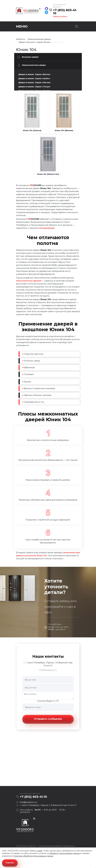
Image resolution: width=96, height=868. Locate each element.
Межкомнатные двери (32, 65)
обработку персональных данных (65, 853)
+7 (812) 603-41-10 (65, 12)
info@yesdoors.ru (48, 670)
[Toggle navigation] (77, 26)
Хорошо (10, 863)
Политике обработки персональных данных (33, 856)
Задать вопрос (60, 16)
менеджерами (47, 228)
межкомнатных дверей (29, 281)
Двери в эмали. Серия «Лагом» (35, 82)
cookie (39, 851)
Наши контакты (48, 656)
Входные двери (28, 57)
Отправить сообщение (48, 719)
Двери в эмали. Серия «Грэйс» (34, 78)
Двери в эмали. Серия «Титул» (34, 87)
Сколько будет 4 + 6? (48, 701)
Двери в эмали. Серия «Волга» (34, 74)
